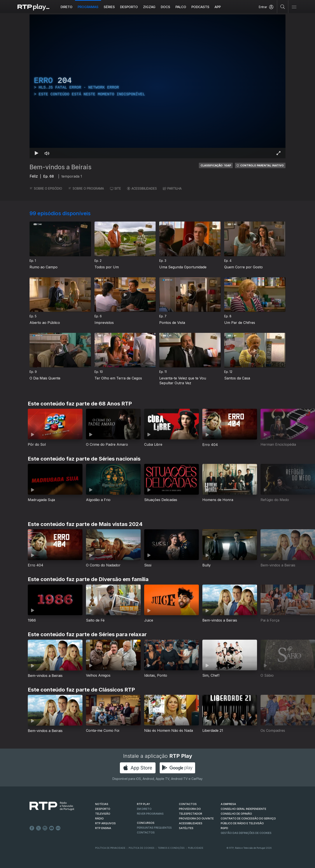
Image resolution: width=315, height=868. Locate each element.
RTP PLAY (143, 804)
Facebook (32, 828)
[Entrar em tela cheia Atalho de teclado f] (278, 153)
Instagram (45, 828)
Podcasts (200, 7)
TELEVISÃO (103, 814)
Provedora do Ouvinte (196, 818)
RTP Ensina (103, 828)
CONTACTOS (188, 804)
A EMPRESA (228, 804)
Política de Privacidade (110, 848)
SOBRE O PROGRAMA (86, 188)
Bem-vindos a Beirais (60, 167)
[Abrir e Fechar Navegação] (294, 7)
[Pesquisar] (283, 7)
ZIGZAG (149, 7)
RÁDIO (99, 818)
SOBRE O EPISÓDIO (46, 188)
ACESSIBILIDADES (142, 188)
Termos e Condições (171, 848)
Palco (181, 7)
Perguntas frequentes (154, 828)
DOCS (165, 7)
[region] (157, 86)
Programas (88, 7)
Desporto (129, 7)
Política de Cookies (142, 848)
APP (218, 7)
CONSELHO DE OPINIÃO (236, 814)
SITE (115, 188)
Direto (66, 7)
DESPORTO (103, 809)
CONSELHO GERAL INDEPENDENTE (243, 809)
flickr (58, 828)
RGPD (224, 828)
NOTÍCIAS (102, 804)
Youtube (52, 828)
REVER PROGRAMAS (150, 814)
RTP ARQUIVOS (105, 823)
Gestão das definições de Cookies (246, 833)
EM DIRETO (144, 809)
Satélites (186, 828)
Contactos (146, 832)
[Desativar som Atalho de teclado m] (47, 153)
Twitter (38, 828)
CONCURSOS (146, 823)
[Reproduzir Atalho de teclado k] (37, 153)
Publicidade (196, 848)
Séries (109, 7)
